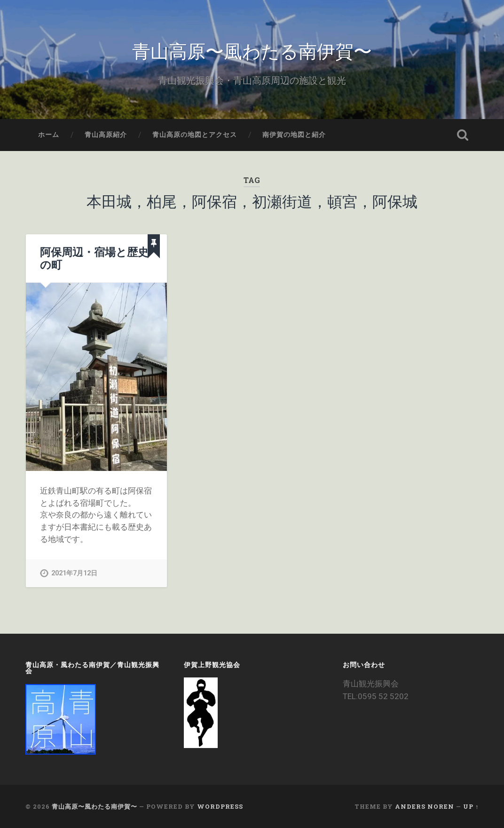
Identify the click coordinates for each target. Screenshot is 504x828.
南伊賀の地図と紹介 (294, 135)
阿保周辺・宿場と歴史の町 (94, 258)
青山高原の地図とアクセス (195, 135)
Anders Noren (425, 806)
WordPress (220, 806)
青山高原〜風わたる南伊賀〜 (252, 50)
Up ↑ (471, 806)
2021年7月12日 (74, 573)
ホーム (49, 135)
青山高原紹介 (106, 135)
